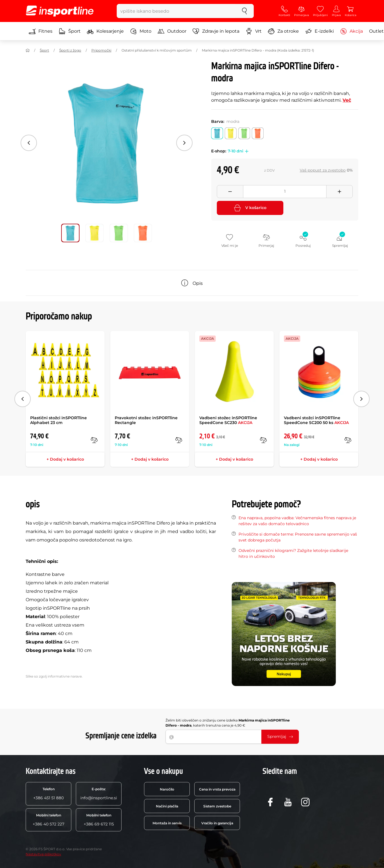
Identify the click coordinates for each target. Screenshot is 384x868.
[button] (246, 151)
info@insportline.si (99, 794)
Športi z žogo (70, 50)
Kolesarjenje (105, 31)
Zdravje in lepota (216, 31)
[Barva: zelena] (244, 133)
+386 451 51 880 (48, 794)
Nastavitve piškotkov (43, 854)
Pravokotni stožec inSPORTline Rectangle (146, 420)
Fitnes (41, 31)
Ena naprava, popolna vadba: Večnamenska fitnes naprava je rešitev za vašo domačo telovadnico (297, 521)
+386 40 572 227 (48, 820)
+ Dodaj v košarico (65, 459)
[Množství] (285, 192)
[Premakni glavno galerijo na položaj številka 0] (70, 233)
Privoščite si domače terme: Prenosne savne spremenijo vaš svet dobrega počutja (298, 537)
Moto (141, 31)
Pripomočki (101, 50)
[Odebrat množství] (230, 192)
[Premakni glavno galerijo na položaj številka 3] (143, 233)
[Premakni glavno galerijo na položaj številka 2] (119, 233)
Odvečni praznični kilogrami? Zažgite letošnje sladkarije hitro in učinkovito (293, 553)
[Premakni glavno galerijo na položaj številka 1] (94, 233)
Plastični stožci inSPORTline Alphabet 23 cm (59, 420)
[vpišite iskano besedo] (176, 11)
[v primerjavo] (94, 440)
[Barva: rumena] (231, 133)
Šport (70, 31)
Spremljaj (280, 736)
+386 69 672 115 (99, 820)
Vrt (254, 31)
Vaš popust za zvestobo (323, 170)
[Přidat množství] (339, 192)
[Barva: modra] (217, 133)
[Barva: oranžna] (258, 133)
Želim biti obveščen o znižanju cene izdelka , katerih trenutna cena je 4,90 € (228, 723)
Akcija (351, 31)
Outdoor (172, 31)
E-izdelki (319, 31)
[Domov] (28, 50)
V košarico (250, 208)
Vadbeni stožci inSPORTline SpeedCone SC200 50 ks (316, 420)
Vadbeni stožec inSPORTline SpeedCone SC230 (228, 420)
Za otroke (283, 31)
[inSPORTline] (60, 11)
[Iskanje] (244, 11)
